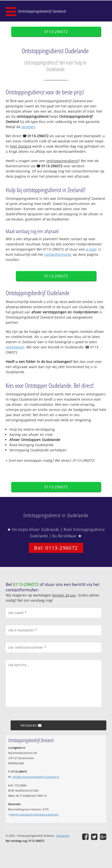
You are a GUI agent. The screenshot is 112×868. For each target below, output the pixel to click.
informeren (15, 347)
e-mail (91, 249)
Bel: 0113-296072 (56, 548)
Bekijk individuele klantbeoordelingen (34, 814)
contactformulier (58, 254)
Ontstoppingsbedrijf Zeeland (42, 11)
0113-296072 (56, 32)
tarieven (28, 127)
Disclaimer (63, 836)
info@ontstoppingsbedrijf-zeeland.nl (36, 777)
